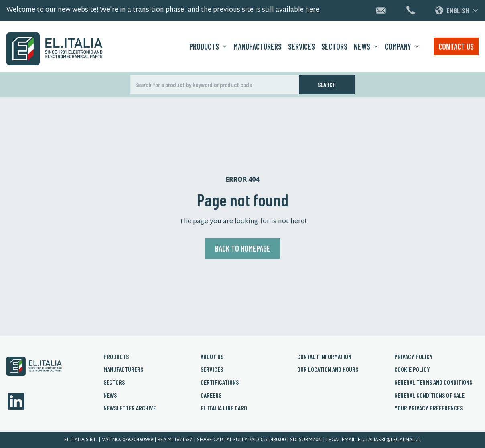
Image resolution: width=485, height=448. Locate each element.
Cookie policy (412, 369)
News (366, 46)
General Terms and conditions (433, 382)
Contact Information (324, 356)
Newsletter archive (130, 408)
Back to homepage (243, 248)
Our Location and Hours (328, 369)
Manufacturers (258, 46)
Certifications (220, 382)
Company (402, 46)
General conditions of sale (429, 395)
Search (327, 84)
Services (301, 46)
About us (212, 356)
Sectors (334, 46)
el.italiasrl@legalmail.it (390, 440)
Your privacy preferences (428, 408)
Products (208, 46)
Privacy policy (414, 356)
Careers (211, 395)
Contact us (456, 46)
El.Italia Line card (224, 408)
